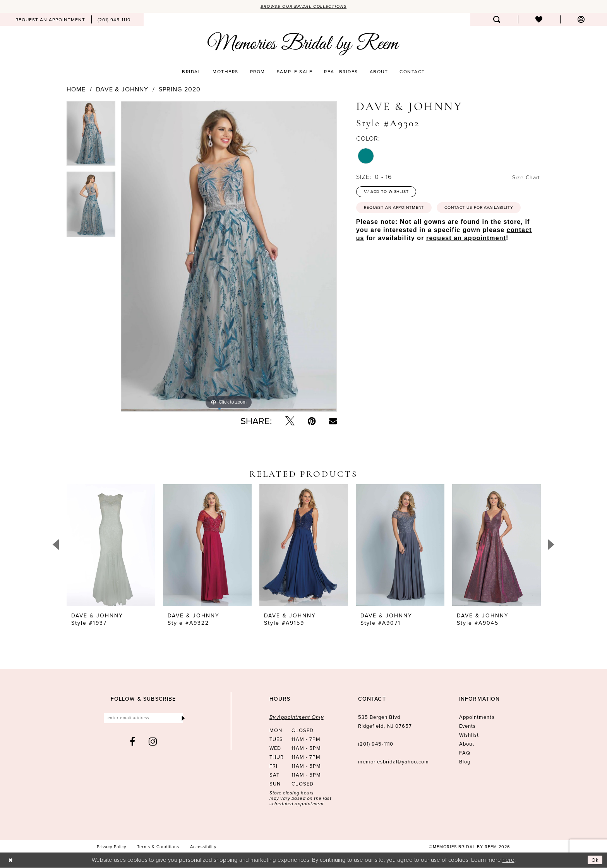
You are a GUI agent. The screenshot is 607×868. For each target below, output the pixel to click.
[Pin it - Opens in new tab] (312, 422)
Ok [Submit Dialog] (595, 860)
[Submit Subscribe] (183, 719)
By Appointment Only (297, 718)
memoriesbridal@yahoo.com (394, 762)
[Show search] (497, 20)
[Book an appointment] (50, 20)
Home (76, 90)
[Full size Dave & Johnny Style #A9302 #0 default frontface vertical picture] (229, 257)
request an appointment (466, 261)
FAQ (465, 754)
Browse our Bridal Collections (304, 7)
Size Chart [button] (524, 178)
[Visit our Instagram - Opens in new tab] (153, 744)
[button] (581, 20)
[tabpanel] (91, 137)
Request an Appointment (400, 212)
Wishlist (469, 736)
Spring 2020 (180, 90)
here (508, 860)
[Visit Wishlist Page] (539, 20)
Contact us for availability (404, 230)
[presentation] (111, 546)
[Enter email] (143, 719)
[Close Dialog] (11, 860)
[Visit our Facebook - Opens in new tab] (133, 744)
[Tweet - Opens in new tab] (290, 422)
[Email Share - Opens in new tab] (333, 422)
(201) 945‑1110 (376, 745)
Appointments (477, 718)
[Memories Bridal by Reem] (303, 45)
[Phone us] (114, 20)
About (467, 745)
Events (467, 727)
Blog (465, 762)
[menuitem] (50, 20)
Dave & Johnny (122, 90)
